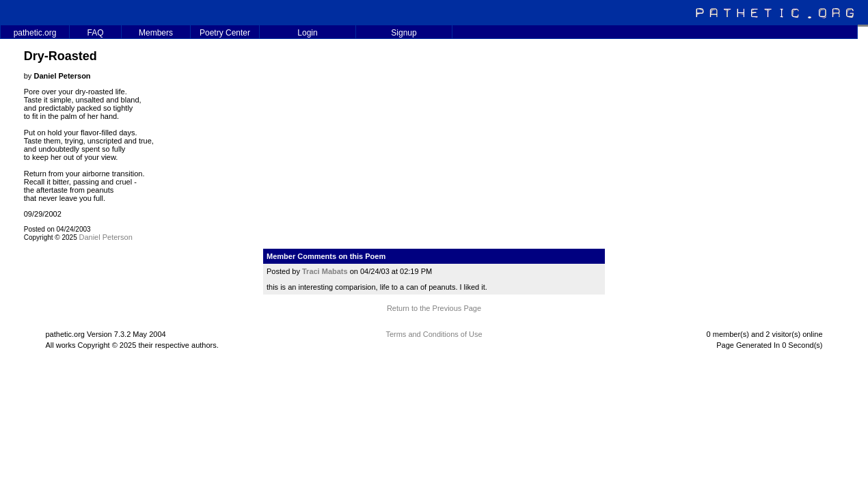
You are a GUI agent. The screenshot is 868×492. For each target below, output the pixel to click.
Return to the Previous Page (434, 308)
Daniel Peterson (106, 237)
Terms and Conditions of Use (434, 334)
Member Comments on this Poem (326, 256)
